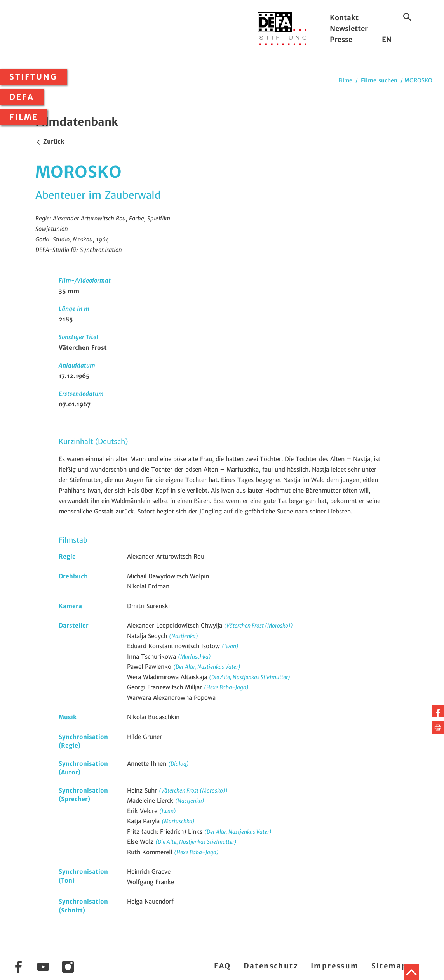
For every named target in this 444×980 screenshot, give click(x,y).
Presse (341, 39)
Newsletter (349, 29)
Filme (24, 117)
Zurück (50, 141)
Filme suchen (379, 80)
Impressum (335, 966)
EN (387, 39)
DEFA (22, 97)
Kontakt (344, 18)
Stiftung (33, 77)
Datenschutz (271, 966)
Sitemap (389, 966)
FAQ (222, 966)
